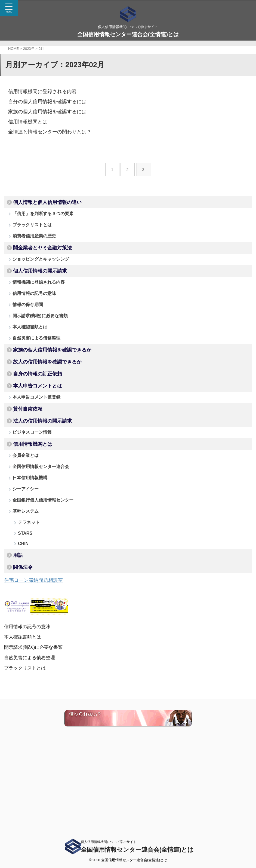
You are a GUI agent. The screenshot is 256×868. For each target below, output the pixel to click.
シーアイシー (27, 557)
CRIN (23, 625)
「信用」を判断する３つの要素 (44, 216)
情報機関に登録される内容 (40, 301)
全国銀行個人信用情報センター (44, 571)
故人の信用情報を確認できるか (47, 400)
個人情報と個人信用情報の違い (47, 202)
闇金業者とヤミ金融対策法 (42, 259)
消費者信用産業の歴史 (36, 244)
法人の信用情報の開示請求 (42, 473)
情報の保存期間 (29, 329)
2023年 (29, 49)
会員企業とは (27, 515)
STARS (25, 612)
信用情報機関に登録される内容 (39, 91)
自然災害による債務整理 (38, 371)
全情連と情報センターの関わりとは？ (45, 131)
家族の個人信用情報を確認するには (43, 111)
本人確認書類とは (31, 357)
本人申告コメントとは (38, 429)
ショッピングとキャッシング (42, 273)
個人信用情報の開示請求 (40, 287)
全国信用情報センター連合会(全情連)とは (128, 34)
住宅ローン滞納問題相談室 (37, 668)
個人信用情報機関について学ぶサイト (109, 842)
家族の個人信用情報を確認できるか (52, 385)
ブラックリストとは (33, 230)
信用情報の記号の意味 (36, 315)
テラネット (29, 599)
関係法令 (23, 654)
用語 (18, 640)
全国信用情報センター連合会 (42, 529)
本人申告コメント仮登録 (38, 443)
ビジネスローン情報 (33, 487)
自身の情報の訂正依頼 (38, 415)
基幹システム (27, 585)
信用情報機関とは (26, 121)
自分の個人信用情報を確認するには (43, 101)
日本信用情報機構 (31, 543)
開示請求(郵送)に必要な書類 (41, 343)
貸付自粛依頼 (28, 458)
